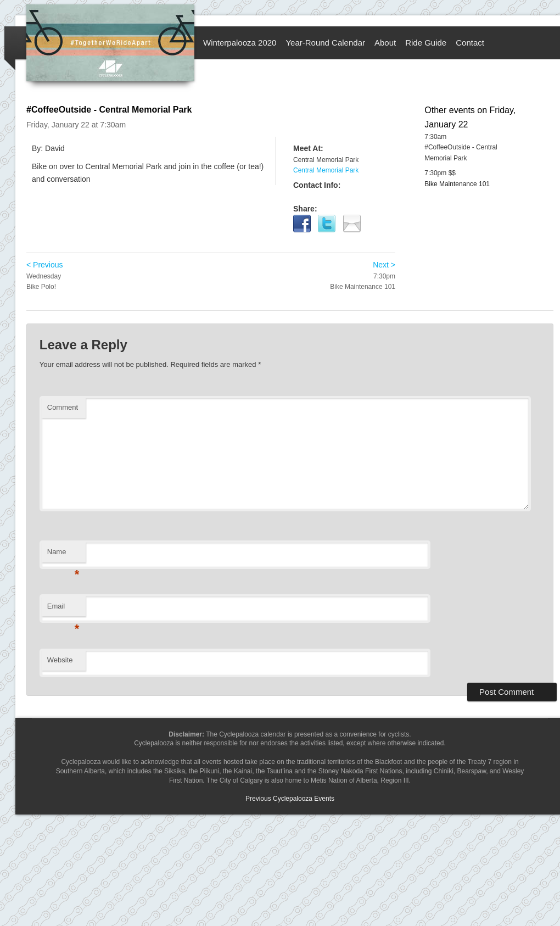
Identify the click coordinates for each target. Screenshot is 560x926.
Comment (63, 407)
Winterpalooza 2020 (240, 43)
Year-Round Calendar (325, 43)
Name (63, 555)
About (385, 43)
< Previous (45, 265)
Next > (384, 265)
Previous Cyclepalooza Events (290, 799)
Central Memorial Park (326, 170)
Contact (470, 43)
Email (63, 609)
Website (60, 660)
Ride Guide (426, 43)
